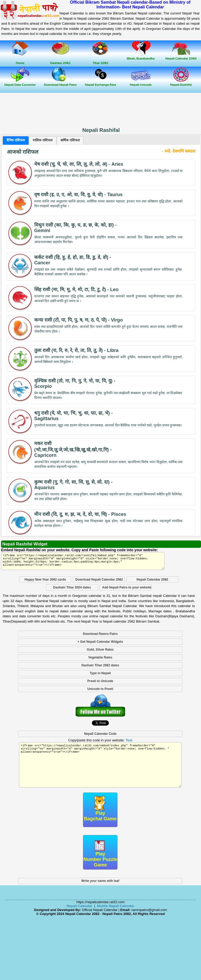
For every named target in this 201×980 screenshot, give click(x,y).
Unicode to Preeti (100, 689)
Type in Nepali (100, 673)
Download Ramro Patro (100, 634)
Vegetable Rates (100, 657)
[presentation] (16, 141)
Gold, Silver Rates (100, 650)
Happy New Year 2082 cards (45, 580)
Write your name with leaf (100, 881)
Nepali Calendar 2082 (152, 580)
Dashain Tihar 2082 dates (100, 665)
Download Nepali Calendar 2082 (99, 580)
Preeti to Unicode (100, 681)
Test (129, 740)
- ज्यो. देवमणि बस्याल (178, 151)
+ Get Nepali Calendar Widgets (100, 642)
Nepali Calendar (79, 906)
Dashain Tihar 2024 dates (72, 587)
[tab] (16, 141)
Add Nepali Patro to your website (127, 587)
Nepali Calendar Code (100, 734)
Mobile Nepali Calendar (116, 906)
